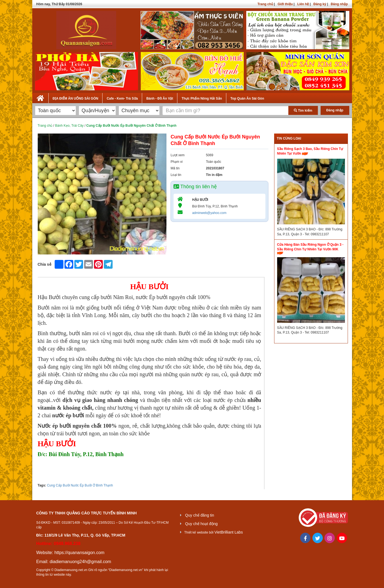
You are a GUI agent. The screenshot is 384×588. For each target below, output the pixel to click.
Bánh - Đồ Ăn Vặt (160, 99)
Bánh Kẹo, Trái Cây (69, 126)
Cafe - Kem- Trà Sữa (122, 99)
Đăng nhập (339, 4)
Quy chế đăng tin (200, 515)
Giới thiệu (285, 4)
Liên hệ (303, 4)
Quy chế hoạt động (201, 524)
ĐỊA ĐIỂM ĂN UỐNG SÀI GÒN (76, 99)
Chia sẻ (45, 264)
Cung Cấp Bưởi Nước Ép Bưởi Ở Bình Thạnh (80, 485)
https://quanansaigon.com (79, 553)
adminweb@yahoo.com (209, 213)
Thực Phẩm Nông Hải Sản (202, 99)
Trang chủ (265, 4)
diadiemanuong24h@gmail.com (80, 562)
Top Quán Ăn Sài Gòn (247, 99)
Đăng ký (320, 4)
